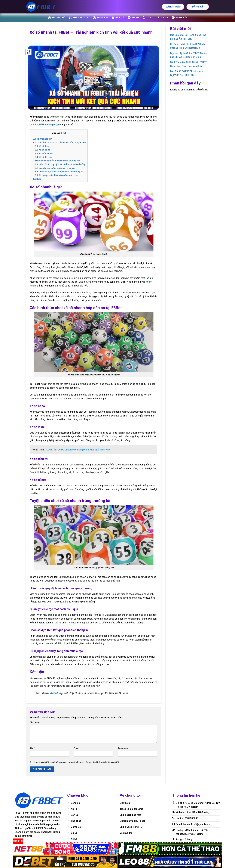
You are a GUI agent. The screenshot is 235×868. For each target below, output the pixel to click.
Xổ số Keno (42, 146)
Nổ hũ (133, 18)
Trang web (123, 748)
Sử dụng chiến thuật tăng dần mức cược (57, 175)
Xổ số (148, 18)
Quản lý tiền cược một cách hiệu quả (55, 168)
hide (63, 133)
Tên (32, 748)
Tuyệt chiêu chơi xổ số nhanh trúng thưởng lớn (56, 161)
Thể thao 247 (79, 18)
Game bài (179, 18)
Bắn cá (118, 18)
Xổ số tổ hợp (43, 157)
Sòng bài (100, 18)
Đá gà (163, 18)
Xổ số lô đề (42, 150)
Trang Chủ (57, 18)
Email (77, 748)
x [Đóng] (18, 841)
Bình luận (35, 722)
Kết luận (36, 179)
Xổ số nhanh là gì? (42, 139)
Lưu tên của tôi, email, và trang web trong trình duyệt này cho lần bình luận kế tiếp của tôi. (77, 762)
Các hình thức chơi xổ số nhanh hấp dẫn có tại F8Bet (59, 143)
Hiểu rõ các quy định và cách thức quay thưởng (60, 164)
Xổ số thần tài (44, 154)
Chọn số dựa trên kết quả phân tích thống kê (59, 172)
